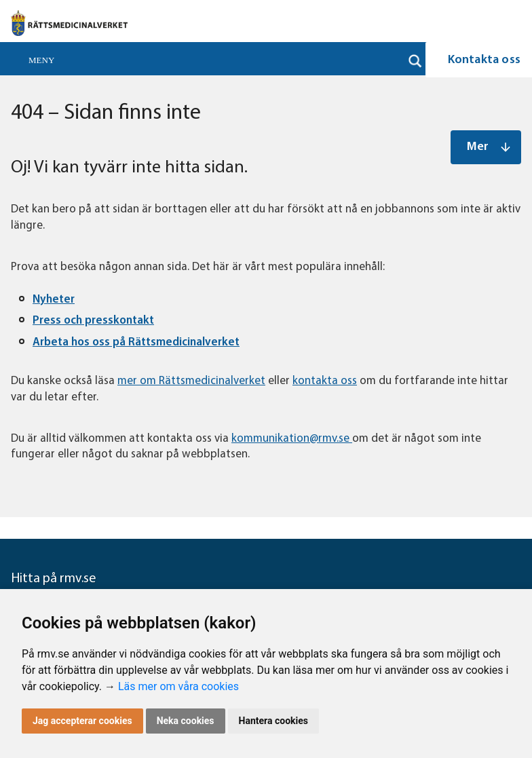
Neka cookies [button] (186, 721)
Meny (41, 60)
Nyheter (54, 300)
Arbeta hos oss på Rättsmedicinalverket (136, 342)
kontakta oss (325, 381)
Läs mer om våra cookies (178, 686)
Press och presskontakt (93, 321)
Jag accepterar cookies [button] (82, 721)
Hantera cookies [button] (273, 721)
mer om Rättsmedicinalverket (191, 381)
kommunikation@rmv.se (292, 439)
